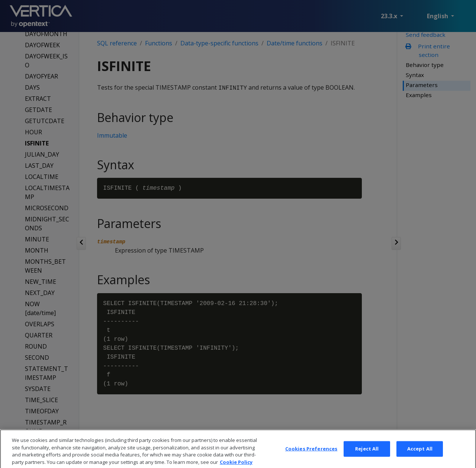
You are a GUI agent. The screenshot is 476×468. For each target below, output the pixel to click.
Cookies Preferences (311, 457)
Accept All (420, 457)
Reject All (367, 457)
